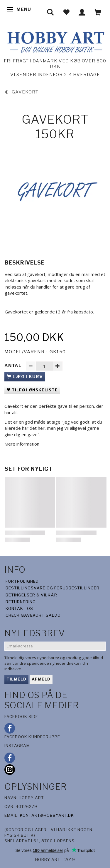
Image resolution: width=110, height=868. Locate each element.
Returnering (21, 602)
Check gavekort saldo (33, 615)
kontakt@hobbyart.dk (47, 815)
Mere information (22, 444)
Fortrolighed (22, 581)
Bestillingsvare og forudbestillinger (53, 588)
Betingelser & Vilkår (31, 595)
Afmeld (41, 679)
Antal (14, 366)
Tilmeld (16, 679)
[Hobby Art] (55, 41)
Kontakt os (19, 608)
